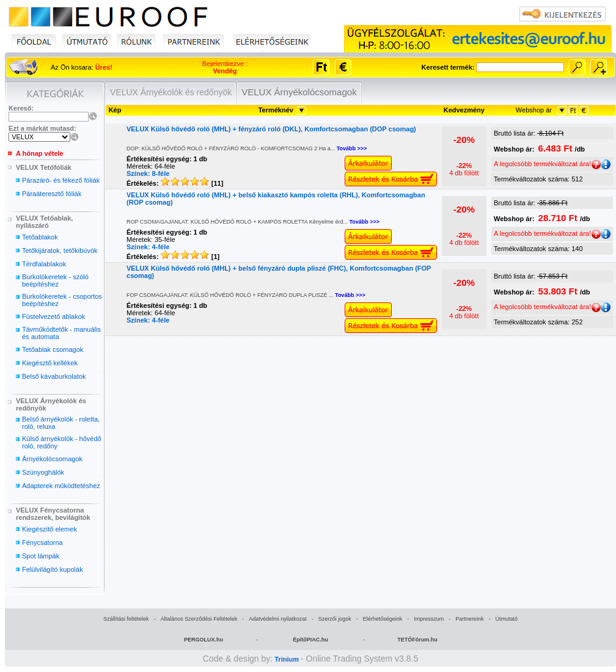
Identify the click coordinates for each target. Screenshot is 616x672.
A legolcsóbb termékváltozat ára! (547, 164)
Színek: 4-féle (148, 247)
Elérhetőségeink (383, 619)
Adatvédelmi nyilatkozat (278, 619)
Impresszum (429, 619)
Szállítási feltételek (126, 619)
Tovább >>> (352, 148)
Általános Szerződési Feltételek (199, 619)
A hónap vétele (40, 153)
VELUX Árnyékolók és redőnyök (171, 92)
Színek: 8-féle (148, 173)
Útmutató (506, 619)
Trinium (287, 659)
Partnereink (469, 619)
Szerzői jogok (335, 619)
